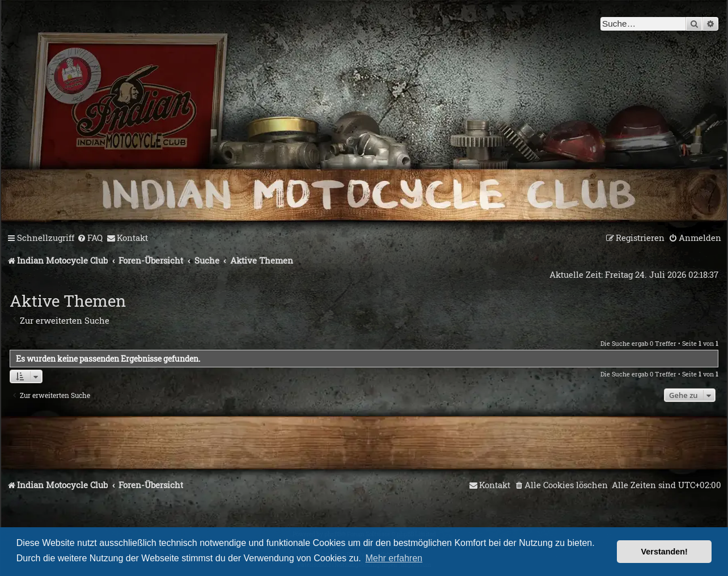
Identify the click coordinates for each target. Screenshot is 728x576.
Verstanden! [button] (664, 552)
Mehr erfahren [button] (394, 558)
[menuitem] (90, 238)
